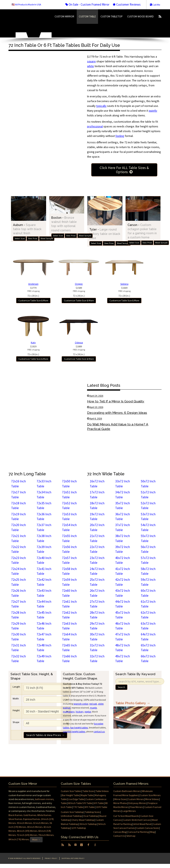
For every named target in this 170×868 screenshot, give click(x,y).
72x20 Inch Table (19, 527)
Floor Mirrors (136, 807)
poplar (88, 712)
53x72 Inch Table (148, 517)
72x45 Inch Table (44, 615)
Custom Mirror (64, 16)
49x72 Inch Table (123, 659)
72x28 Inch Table (19, 615)
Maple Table (87, 795)
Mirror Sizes (120, 799)
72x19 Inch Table (19, 517)
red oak (93, 704)
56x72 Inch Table (148, 549)
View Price (33, 238)
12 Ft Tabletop (79, 828)
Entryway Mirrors (137, 803)
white (90, 66)
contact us (99, 731)
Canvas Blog (120, 832)
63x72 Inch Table (148, 626)
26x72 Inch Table (97, 593)
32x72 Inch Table (97, 659)
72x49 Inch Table (44, 659)
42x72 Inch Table (123, 582)
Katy (33, 342)
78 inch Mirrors (46, 835)
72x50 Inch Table (69, 484)
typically (101, 106)
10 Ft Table (102, 807)
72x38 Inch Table (44, 538)
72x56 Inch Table (69, 549)
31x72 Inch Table (97, 648)
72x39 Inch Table (44, 549)
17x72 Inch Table (97, 495)
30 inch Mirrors (24, 823)
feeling (120, 136)
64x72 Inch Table (148, 637)
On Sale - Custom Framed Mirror (87, 4)
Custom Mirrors (136, 799)
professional (95, 126)
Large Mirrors (129, 811)
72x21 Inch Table (19, 538)
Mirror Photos (120, 803)
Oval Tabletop (91, 816)
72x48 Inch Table (44, 648)
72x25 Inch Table (19, 582)
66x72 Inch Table (148, 659)
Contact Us (119, 836)
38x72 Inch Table (123, 538)
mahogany (69, 712)
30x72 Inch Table (97, 637)
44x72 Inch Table (123, 604)
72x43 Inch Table (44, 593)
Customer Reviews (127, 4)
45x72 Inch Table (123, 615)
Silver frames (15, 819)
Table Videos (102, 791)
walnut (67, 708)
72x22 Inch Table (19, 549)
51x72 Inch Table (148, 495)
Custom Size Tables (71, 791)
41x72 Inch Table (123, 571)
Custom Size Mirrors (150, 795)
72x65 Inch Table (69, 648)
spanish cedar (81, 704)
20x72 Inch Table (97, 527)
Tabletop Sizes (92, 812)
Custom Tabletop (112, 16)
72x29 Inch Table (19, 626)
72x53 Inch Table (69, 517)
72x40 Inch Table (44, 560)
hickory (80, 712)
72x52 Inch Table (69, 506)
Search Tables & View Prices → (45, 735)
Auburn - (27, 229)
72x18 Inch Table (19, 506)
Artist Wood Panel (142, 824)
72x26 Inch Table (19, 593)
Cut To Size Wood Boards (126, 816)
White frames (44, 815)
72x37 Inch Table (44, 527)
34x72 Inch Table (123, 495)
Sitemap (131, 836)
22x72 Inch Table (97, 549)
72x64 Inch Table (69, 637)
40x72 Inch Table (123, 560)
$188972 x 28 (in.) (79, 350)
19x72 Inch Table (97, 517)
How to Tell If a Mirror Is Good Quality (116, 401)
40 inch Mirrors (35, 827)
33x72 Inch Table (123, 484)
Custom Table (87, 16)
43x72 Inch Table (123, 593)
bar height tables (79, 727)
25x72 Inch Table (97, 582)
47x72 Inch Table (123, 637)
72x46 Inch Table (44, 626)
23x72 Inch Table (97, 560)
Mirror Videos (152, 799)
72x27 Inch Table (19, 604)
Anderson (33, 284)
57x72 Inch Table (148, 560)
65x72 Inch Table (148, 648)
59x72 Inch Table (148, 582)
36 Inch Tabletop (88, 824)
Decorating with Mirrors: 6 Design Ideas (117, 413)
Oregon (79, 284)
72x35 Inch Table (44, 506)
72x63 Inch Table (69, 626)
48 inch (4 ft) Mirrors (27, 831)
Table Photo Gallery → (133, 703)
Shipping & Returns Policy (73, 858)
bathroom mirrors (44, 799)
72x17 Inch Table (19, 495)
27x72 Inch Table (97, 604)
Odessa (79, 342)
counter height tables (74, 731)
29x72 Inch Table (97, 626)
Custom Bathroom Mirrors (127, 791)
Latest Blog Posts (104, 385)
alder (101, 704)
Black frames (15, 815)
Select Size (20, 238)
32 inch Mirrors (41, 823)
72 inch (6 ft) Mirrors (27, 835)
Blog (152, 832)
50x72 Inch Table (148, 484)
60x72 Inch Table (148, 593)
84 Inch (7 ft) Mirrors (19, 839)
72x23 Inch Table (19, 560)
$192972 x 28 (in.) (33, 350)
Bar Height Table (71, 795)
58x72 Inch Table (148, 571)
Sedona (124, 284)
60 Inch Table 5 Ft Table (80, 803)
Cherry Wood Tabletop (83, 820)
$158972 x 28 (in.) (79, 292)
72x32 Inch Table (19, 659)
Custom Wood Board (140, 16)
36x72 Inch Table (123, 517)
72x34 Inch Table (44, 495)
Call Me (155, 5)
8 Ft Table (90, 807)
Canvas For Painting (138, 832)
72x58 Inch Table (69, 571)
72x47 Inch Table (44, 637)
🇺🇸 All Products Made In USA (26, 4)
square (91, 61)
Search (121, 687)
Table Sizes (88, 791)
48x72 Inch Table (123, 648)
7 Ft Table (78, 807)
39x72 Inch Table (123, 549)
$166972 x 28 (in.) (124, 292)
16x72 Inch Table (97, 484)
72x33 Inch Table (44, 484)
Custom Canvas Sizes (147, 828)
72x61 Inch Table (69, 604)
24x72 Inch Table (97, 571)
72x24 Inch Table (19, 571)
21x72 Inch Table (97, 538)
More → (36, 840)
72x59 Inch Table (69, 582)
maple (93, 708)
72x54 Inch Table (69, 527)
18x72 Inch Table (97, 506)
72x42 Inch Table (44, 582)
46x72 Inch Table (123, 626)
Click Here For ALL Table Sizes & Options (124, 170)
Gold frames (30, 815)
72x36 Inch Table (44, 517)
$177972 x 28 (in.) (33, 292)
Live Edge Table (76, 799)
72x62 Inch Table (69, 615)
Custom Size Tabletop (72, 812)
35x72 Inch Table (123, 506)
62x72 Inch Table (148, 615)
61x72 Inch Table (148, 604)
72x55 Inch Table (69, 538)
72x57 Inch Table (69, 560)
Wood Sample (47, 238)
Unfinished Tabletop (71, 816)
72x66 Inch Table (69, 659)
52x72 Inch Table (148, 506)
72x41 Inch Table (44, 571)
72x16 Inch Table (19, 484)
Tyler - (105, 234)
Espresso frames (32, 819)
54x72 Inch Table (148, 527)
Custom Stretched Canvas (137, 820)
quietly (153, 111)
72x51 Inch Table (69, 495)
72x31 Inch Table (19, 648)
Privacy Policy (51, 858)
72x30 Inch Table (19, 637)
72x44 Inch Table (44, 604)
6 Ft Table (99, 803)
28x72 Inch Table (97, 615)
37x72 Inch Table (123, 527)
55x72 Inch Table (148, 538)
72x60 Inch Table (69, 593)
